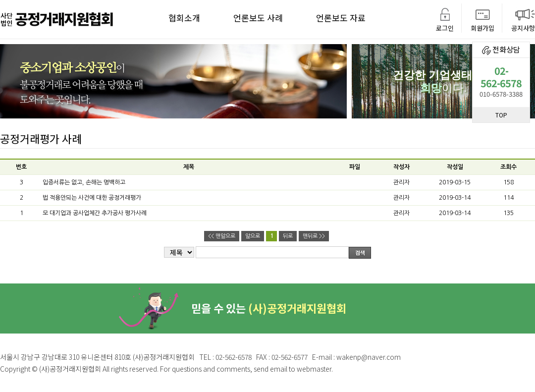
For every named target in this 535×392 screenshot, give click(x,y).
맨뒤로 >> (314, 236)
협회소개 (184, 18)
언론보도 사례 (258, 18)
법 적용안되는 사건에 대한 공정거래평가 (92, 198)
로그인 (445, 28)
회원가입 (482, 28)
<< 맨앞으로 (222, 236)
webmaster (314, 369)
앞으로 (253, 236)
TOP (501, 115)
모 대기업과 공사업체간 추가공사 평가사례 (95, 213)
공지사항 (523, 28)
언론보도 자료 (341, 18)
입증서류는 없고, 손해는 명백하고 (84, 182)
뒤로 (288, 236)
